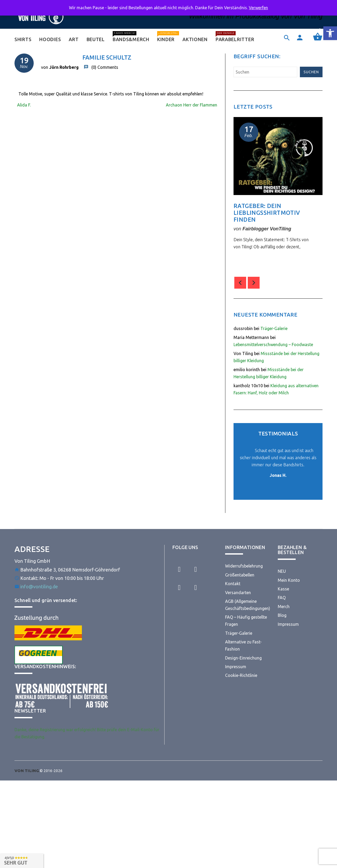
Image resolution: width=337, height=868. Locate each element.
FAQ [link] (282, 598)
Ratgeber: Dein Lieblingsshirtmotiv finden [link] (267, 213)
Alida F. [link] (24, 105)
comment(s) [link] (252, 260)
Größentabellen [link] (240, 575)
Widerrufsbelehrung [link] (244, 566)
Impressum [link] (236, 667)
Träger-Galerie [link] (274, 328)
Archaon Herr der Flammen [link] (192, 105)
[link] (330, 33)
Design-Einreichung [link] (243, 658)
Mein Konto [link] (289, 580)
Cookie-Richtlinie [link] (241, 675)
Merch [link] (284, 607)
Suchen (311, 72)
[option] (278, 195)
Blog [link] (282, 615)
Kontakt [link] (233, 584)
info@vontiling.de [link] (39, 586)
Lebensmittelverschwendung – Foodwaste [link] (273, 345)
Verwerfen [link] (258, 8)
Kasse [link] (283, 589)
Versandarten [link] (238, 593)
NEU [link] (282, 571)
